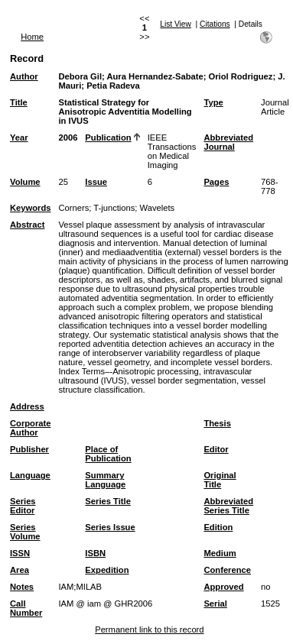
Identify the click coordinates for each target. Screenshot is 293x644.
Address (27, 406)
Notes (22, 587)
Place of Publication (108, 454)
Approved (223, 587)
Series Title (108, 501)
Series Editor (23, 506)
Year (19, 138)
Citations (215, 24)
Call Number (26, 608)
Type (213, 102)
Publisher (29, 449)
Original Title (220, 480)
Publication (108, 138)
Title (19, 102)
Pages (216, 182)
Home (32, 37)
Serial (215, 604)
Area (20, 570)
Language (30, 475)
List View (176, 24)
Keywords (30, 208)
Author (24, 76)
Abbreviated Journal (228, 142)
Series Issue (110, 527)
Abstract (27, 225)
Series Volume (25, 532)
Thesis (217, 423)
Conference (227, 570)
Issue (96, 182)
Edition (218, 527)
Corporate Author (30, 428)
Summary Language (105, 480)
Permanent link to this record (149, 629)
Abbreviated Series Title (228, 506)
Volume (25, 182)
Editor (216, 449)
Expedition (107, 570)
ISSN (20, 553)
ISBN (95, 553)
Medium (220, 553)
